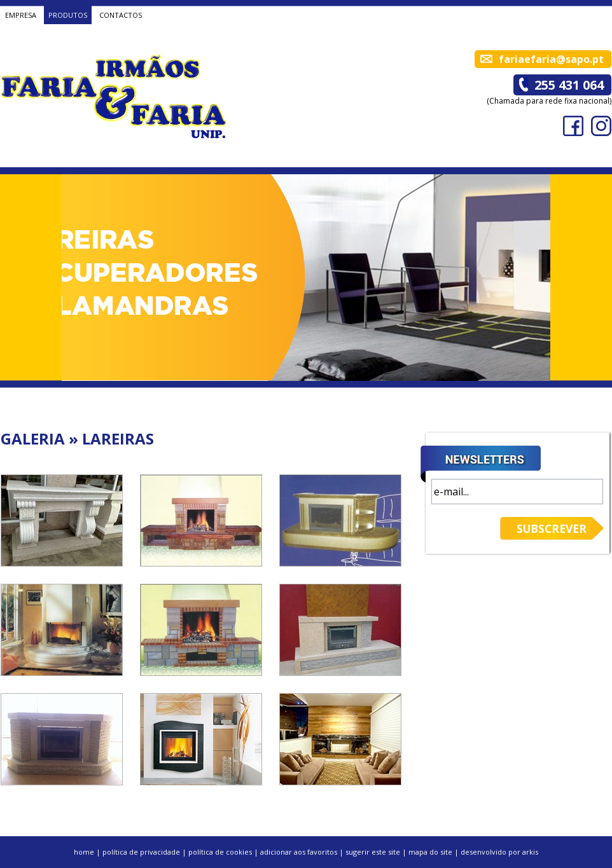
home (84, 852)
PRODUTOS (68, 15)
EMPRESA (21, 15)
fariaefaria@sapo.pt (551, 59)
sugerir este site (373, 852)
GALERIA (33, 438)
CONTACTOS (121, 15)
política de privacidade (141, 852)
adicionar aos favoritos (299, 852)
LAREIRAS (118, 438)
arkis (530, 852)
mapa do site (430, 852)
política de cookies (220, 852)
